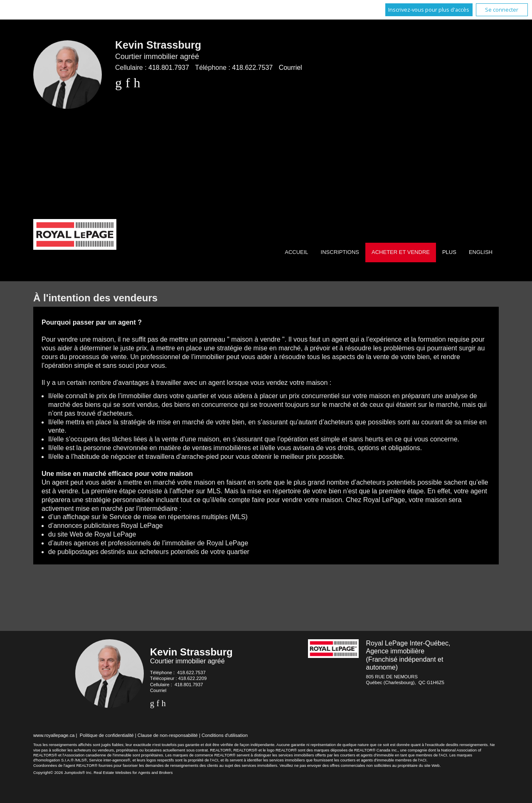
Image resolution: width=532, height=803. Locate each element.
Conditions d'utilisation (225, 735)
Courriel (291, 68)
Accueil (296, 252)
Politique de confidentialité (107, 735)
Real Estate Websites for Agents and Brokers (133, 772)
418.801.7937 (169, 68)
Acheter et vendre (401, 252)
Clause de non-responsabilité (168, 735)
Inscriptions (340, 252)
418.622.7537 (252, 68)
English (481, 252)
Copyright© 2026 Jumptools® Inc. (63, 772)
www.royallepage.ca (54, 735)
